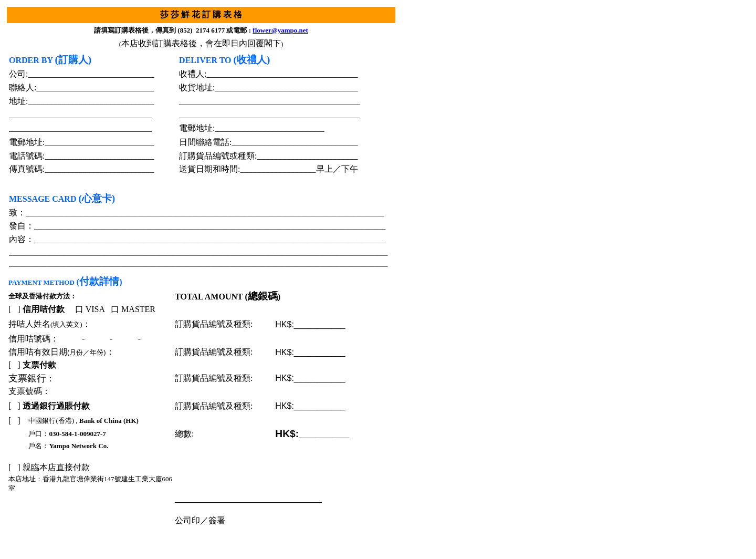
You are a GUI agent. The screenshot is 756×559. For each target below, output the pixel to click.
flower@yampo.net (280, 30)
